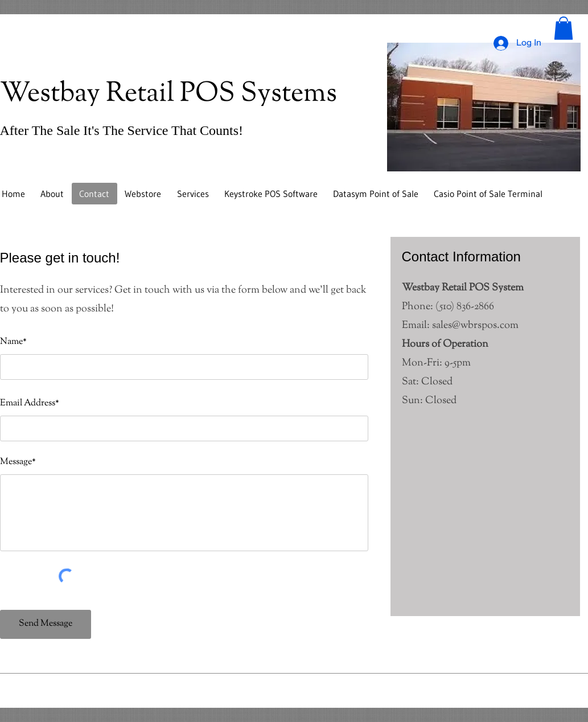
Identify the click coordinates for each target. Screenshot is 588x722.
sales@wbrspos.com (475, 326)
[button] (564, 28)
